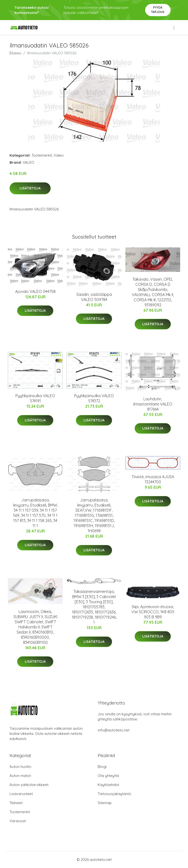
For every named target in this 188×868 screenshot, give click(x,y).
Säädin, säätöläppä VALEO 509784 (94, 297)
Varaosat (18, 821)
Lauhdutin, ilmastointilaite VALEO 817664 (153, 404)
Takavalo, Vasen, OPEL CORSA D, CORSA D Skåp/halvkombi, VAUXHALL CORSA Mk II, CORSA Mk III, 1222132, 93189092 (153, 292)
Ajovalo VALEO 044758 (35, 291)
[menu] (174, 28)
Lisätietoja (30, 188)
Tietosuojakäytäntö (114, 794)
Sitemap (105, 803)
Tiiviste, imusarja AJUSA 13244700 (153, 479)
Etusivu (15, 53)
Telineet (16, 803)
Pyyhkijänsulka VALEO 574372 (94, 398)
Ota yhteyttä (108, 776)
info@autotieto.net (114, 730)
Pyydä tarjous (158, 10)
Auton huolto (20, 767)
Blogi (102, 767)
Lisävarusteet (21, 794)
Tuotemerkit (42, 155)
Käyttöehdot (108, 785)
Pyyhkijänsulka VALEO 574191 (35, 398)
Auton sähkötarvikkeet (29, 785)
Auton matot (20, 776)
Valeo (59, 155)
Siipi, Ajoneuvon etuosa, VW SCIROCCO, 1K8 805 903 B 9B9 (153, 612)
